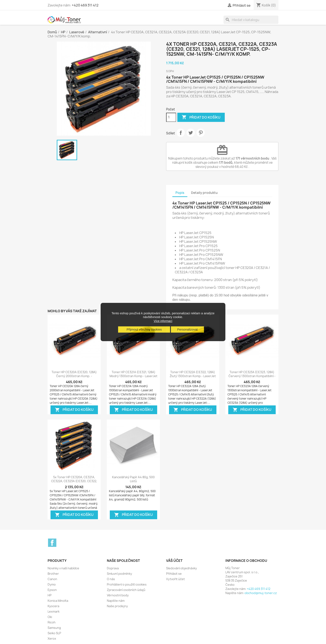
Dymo (52, 584)
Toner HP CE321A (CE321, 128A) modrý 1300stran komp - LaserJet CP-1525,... (133, 376)
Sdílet (181, 133)
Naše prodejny (117, 606)
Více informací (163, 321)
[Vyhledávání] (251, 20)
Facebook (52, 543)
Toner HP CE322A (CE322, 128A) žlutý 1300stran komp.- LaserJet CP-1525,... (193, 376)
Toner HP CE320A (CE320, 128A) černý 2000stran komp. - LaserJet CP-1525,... (74, 376)
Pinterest (201, 133)
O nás (111, 579)
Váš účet (174, 561)
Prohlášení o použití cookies (127, 584)
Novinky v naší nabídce (63, 568)
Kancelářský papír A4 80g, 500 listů (133, 479)
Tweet (191, 133)
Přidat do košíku (201, 117)
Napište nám (116, 601)
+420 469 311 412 (85, 5)
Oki (50, 617)
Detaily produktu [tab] (204, 193)
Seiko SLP (54, 633)
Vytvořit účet (175, 579)
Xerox (52, 638)
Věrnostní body (118, 595)
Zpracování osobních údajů (126, 590)
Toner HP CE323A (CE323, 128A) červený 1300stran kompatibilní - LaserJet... (252, 376)
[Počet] (171, 117)
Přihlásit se (174, 574)
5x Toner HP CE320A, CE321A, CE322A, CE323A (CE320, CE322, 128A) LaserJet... (74, 481)
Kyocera (53, 606)
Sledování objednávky (182, 568)
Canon (52, 579)
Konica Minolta (58, 601)
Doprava (113, 568)
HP (50, 595)
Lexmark (54, 611)
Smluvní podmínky (119, 574)
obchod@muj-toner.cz (261, 593)
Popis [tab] (180, 193)
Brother (53, 574)
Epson (52, 590)
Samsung (54, 628)
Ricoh (52, 622)
